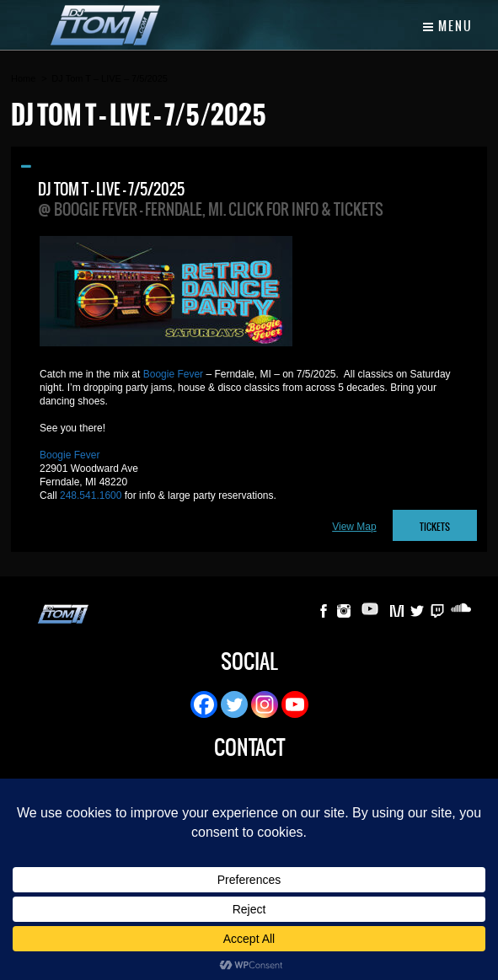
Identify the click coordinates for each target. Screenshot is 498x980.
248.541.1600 (91, 495)
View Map (354, 527)
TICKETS (435, 527)
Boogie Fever (173, 374)
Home (23, 78)
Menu (448, 26)
